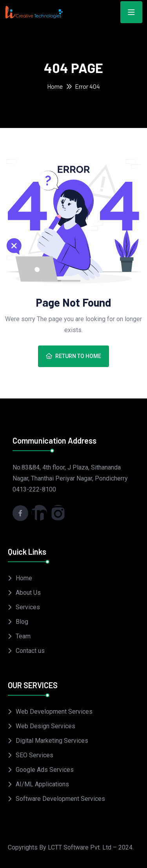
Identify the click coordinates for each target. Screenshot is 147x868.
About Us (28, 593)
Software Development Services (60, 799)
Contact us (30, 651)
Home (55, 86)
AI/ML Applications (42, 784)
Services (28, 607)
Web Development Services (54, 712)
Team (23, 636)
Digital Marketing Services (52, 741)
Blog (22, 622)
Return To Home (73, 356)
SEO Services (34, 755)
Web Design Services (45, 726)
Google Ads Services (45, 770)
